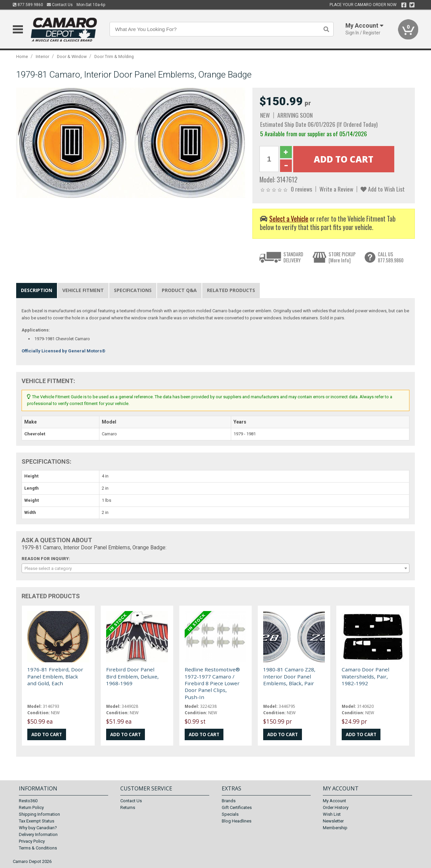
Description (37, 290)
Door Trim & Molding (114, 56)
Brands (229, 801)
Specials (230, 814)
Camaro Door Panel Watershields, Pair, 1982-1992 (365, 676)
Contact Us (60, 5)
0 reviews (301, 189)
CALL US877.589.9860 (391, 257)
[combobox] (215, 568)
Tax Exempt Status (37, 821)
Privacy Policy (32, 841)
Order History (336, 807)
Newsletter (333, 821)
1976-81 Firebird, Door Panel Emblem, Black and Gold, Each (55, 676)
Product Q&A (179, 290)
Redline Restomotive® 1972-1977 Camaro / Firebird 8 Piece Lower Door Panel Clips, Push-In (212, 683)
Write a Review (336, 189)
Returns (128, 807)
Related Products (231, 290)
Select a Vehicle (289, 219)
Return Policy (31, 807)
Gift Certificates (237, 807)
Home (22, 56)
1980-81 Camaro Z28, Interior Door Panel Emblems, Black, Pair (289, 676)
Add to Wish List (383, 189)
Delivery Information (38, 834)
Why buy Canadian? (38, 828)
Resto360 (28, 801)
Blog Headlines (237, 821)
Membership (335, 828)
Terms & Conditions (38, 848)
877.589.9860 (28, 5)
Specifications (133, 290)
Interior (42, 56)
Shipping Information (39, 814)
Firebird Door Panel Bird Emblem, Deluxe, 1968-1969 (132, 676)
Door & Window (72, 56)
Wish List (332, 814)
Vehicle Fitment (83, 290)
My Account (334, 801)
